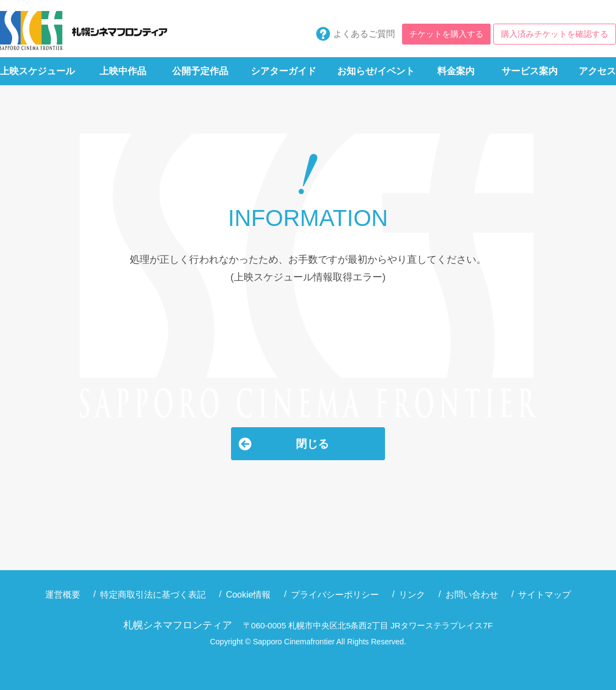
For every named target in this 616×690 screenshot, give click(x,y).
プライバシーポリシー (335, 595)
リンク (412, 595)
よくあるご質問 (364, 34)
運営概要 (63, 595)
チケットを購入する (446, 34)
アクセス (597, 71)
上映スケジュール (37, 71)
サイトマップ (544, 595)
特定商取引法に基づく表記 (153, 595)
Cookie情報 (249, 595)
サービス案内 (530, 71)
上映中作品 (123, 71)
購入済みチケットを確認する (555, 34)
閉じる (312, 444)
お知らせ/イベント (376, 71)
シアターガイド (284, 71)
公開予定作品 (200, 71)
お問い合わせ (472, 595)
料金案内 (456, 71)
